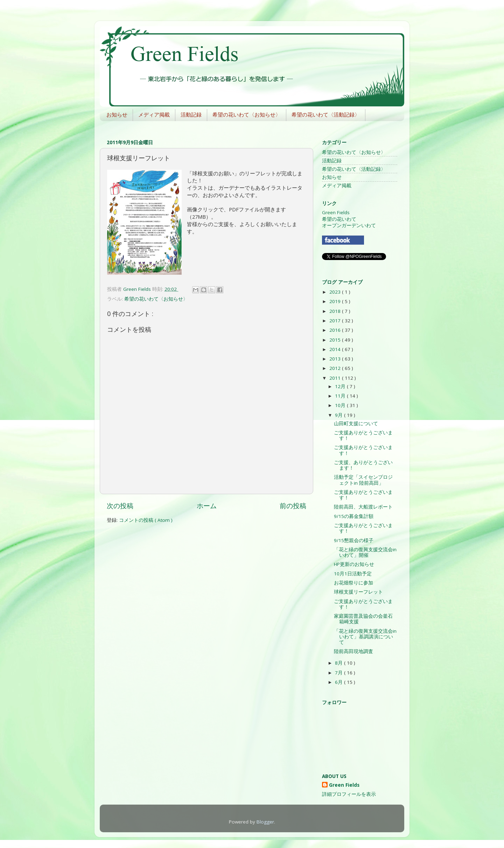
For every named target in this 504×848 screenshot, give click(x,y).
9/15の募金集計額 (354, 516)
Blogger (265, 822)
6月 (339, 682)
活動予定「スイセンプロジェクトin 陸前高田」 (363, 480)
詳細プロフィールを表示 (349, 794)
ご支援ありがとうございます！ (363, 435)
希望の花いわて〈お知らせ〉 (247, 115)
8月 (339, 663)
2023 (336, 292)
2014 (336, 349)
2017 (336, 321)
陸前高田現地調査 (353, 651)
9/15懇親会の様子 (354, 540)
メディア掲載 (154, 115)
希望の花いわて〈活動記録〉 (326, 115)
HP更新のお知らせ (354, 564)
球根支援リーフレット (358, 592)
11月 (341, 396)
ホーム (207, 506)
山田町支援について (356, 423)
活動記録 (191, 115)
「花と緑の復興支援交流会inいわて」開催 (365, 552)
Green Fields (336, 212)
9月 (339, 415)
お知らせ (117, 115)
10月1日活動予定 (353, 574)
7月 (339, 673)
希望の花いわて (339, 219)
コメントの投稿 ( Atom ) (146, 520)
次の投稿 (120, 506)
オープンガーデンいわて (349, 225)
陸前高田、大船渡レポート (363, 507)
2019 (336, 301)
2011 (336, 378)
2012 (336, 368)
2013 (336, 359)
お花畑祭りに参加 (353, 583)
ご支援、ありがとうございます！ (363, 465)
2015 (336, 340)
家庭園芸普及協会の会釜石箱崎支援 (363, 619)
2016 (336, 330)
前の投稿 (293, 506)
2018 (336, 311)
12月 (341, 386)
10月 (341, 405)
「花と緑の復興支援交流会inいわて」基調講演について (365, 637)
